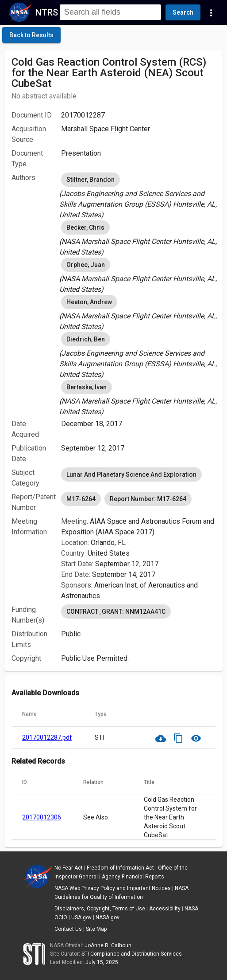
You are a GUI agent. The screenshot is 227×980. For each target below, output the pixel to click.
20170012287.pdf (47, 737)
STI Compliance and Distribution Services (132, 954)
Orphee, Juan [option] (86, 265)
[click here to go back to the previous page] (31, 35)
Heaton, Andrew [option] (89, 302)
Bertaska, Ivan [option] (87, 387)
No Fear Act (69, 868)
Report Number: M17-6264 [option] (148, 499)
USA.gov (81, 917)
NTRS (47, 12)
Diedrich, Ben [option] (86, 339)
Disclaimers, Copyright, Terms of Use (100, 909)
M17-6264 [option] (81, 499)
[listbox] (138, 196)
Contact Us (68, 929)
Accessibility (165, 909)
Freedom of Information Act (120, 868)
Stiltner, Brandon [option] (90, 180)
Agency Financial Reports (133, 877)
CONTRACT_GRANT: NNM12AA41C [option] (116, 612)
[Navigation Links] (211, 12)
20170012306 (42, 817)
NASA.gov (108, 917)
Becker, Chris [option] (85, 227)
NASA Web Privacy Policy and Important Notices (113, 888)
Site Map (96, 929)
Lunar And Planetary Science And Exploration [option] (131, 474)
